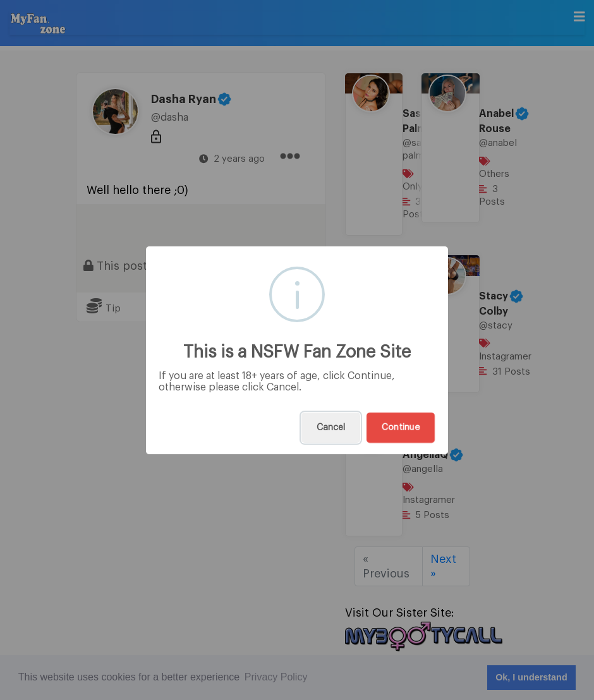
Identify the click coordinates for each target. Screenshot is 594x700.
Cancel (331, 428)
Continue (401, 428)
